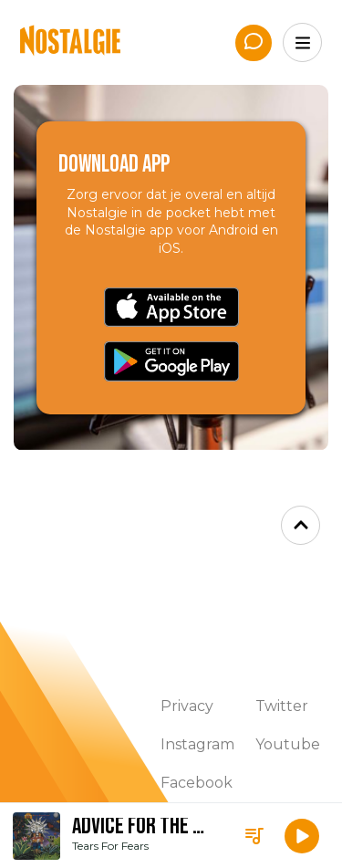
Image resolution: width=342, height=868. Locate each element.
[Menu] (302, 42)
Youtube (288, 744)
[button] (302, 836)
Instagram (197, 744)
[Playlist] (254, 836)
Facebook (197, 783)
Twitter (282, 706)
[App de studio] (254, 43)
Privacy (187, 706)
